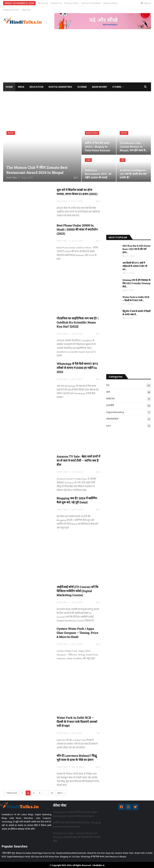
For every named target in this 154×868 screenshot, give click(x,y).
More (85, 3)
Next (61, 791)
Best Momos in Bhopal (116, 854)
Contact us (56, 3)
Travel (11, 130)
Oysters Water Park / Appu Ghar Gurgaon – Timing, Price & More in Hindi (77, 630)
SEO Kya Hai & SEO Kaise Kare (45, 854)
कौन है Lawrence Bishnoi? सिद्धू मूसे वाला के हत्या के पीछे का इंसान (77, 755)
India (21, 84)
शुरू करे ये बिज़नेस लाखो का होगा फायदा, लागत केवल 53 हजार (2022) (77, 189)
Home (9, 84)
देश (108, 383)
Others (117, 84)
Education (36, 84)
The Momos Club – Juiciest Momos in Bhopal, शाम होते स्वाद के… (133, 144)
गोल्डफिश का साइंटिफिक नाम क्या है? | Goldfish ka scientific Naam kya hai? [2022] (78, 320)
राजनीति (110, 403)
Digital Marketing (60, 84)
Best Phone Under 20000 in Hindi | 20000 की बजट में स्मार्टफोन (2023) (77, 227)
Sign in (146, 3)
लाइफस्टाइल (112, 416)
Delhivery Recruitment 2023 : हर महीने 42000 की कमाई (98, 171)
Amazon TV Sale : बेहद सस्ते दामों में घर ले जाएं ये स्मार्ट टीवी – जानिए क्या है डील (78, 458)
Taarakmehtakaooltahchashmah (71, 851)
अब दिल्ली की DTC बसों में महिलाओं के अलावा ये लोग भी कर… (135, 264)
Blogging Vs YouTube (70, 854)
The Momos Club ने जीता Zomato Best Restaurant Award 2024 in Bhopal (37, 167)
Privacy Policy (71, 3)
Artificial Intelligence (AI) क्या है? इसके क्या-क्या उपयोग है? (133, 171)
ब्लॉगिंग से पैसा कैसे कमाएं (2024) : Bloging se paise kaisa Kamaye (98, 144)
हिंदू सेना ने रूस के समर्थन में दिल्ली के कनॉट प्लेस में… (137, 310)
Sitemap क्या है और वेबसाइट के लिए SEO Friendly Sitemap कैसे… (137, 281)
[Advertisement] (77, 51)
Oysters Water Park (124, 851)
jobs (88, 158)
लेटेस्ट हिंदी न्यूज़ (9, 851)
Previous (11, 791)
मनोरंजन (110, 396)
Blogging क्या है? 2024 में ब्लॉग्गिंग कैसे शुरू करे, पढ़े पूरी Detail (77, 498)
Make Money (99, 84)
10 (52, 791)
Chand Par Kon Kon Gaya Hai (101, 851)
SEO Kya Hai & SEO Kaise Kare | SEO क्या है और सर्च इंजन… (136, 247)
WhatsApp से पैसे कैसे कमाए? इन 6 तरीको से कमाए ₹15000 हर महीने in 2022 (77, 365)
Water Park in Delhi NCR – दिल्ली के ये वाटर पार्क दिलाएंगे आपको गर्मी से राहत (77, 719)
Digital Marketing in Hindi (18, 854)
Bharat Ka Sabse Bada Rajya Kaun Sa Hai (35, 851)
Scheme (82, 84)
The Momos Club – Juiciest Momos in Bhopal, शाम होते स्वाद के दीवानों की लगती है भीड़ (77, 835)
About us (43, 3)
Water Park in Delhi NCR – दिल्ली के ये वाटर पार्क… (136, 296)
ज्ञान (123, 158)
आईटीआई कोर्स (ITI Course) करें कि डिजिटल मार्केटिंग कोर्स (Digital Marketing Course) (77, 588)
